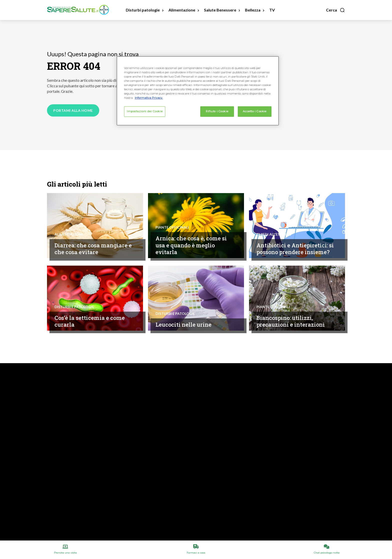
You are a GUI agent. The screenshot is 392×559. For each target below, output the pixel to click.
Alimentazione (69, 234)
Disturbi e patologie (74, 307)
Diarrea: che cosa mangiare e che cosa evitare (93, 249)
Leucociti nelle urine (185, 324)
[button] (335, 10)
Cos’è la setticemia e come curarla (92, 321)
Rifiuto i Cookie (217, 111)
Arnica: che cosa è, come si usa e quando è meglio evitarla (193, 245)
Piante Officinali (172, 227)
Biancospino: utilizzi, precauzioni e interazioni (292, 321)
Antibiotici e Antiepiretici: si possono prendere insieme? (294, 245)
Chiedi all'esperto (274, 227)
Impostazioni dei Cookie (145, 111)
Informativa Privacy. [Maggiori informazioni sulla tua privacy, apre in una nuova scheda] (149, 98)
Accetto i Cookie (254, 111)
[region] (198, 91)
